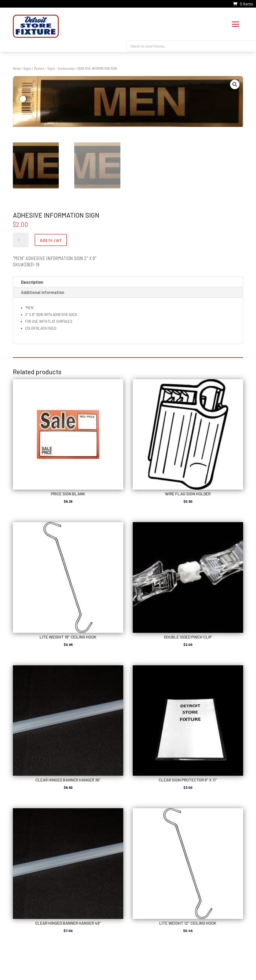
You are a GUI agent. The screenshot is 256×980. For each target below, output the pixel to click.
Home (17, 67)
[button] (235, 83)
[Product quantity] (21, 239)
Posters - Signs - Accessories (54, 67)
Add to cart (51, 239)
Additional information (43, 291)
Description (32, 281)
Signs (27, 67)
